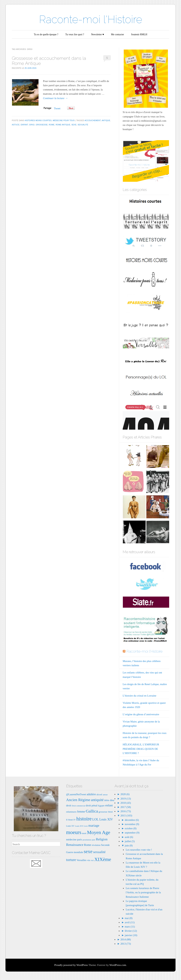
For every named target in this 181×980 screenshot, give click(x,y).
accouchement (93, 120)
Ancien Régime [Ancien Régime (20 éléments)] (78, 800)
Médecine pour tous (64, 120)
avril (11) (130, 922)
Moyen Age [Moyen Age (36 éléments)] (99, 832)
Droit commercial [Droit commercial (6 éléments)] (78, 806)
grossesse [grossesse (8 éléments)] (103, 812)
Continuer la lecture (55, 98)
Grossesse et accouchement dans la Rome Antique (49, 61)
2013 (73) (125, 944)
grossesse (42, 125)
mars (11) (130, 927)
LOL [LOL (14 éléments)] (95, 819)
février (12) (131, 931)
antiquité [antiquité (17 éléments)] (97, 800)
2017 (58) (125, 807)
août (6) (129, 837)
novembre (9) (132, 824)
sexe (74, 125)
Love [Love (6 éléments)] (86, 826)
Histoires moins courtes (38, 120)
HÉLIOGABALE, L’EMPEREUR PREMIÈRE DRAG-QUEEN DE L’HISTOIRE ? (141, 749)
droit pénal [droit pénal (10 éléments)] (92, 805)
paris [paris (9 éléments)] (80, 839)
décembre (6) (132, 820)
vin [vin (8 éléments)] (89, 860)
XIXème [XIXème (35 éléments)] (103, 859)
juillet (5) (130, 841)
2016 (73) (125, 811)
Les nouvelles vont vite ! (139, 850)
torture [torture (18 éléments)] (71, 860)
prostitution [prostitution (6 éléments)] (87, 840)
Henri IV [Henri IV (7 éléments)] (72, 820)
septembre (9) (132, 833)
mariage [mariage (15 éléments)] (94, 825)
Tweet (57, 108)
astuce (16, 125)
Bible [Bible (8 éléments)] (107, 800)
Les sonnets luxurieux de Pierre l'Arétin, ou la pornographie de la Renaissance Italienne (143, 892)
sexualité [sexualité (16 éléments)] (99, 852)
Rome (52, 125)
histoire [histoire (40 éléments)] (84, 819)
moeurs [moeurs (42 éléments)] (74, 832)
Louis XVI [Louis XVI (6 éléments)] (79, 826)
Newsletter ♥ (98, 34)
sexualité (83, 125)
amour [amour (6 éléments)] (105, 795)
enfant (24, 125)
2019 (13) (125, 799)
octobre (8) (131, 828)
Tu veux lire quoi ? (75, 34)
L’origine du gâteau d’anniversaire (141, 714)
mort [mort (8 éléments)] (84, 833)
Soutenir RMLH (139, 34)
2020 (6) (125, 794)
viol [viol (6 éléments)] (92, 860)
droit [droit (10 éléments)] (69, 805)
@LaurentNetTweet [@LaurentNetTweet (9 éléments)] (76, 794)
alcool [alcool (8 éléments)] (99, 794)
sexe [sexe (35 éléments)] (88, 851)
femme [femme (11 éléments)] (81, 812)
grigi (32, 125)
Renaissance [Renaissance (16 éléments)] (75, 845)
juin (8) (129, 845)
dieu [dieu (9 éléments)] (112, 800)
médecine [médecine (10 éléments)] (71, 839)
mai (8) (129, 918)
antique (106, 120)
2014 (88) (125, 939)
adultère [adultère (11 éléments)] (91, 794)
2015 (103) (126, 816)
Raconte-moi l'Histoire (91, 19)
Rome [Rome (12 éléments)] (87, 845)
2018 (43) (125, 803)
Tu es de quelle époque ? (46, 34)
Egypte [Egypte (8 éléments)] (101, 806)
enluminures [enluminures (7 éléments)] (71, 812)
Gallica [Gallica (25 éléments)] (92, 811)
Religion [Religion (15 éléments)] (102, 839)
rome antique (63, 125)
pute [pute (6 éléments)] (94, 840)
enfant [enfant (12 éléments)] (109, 805)
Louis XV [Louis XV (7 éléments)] (70, 826)
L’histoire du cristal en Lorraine (139, 696)
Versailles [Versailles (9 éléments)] (81, 860)
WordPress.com (118, 965)
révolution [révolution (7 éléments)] (96, 845)
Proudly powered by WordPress (71, 965)
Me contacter (117, 34)
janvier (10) (131, 935)
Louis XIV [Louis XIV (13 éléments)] (106, 819)
